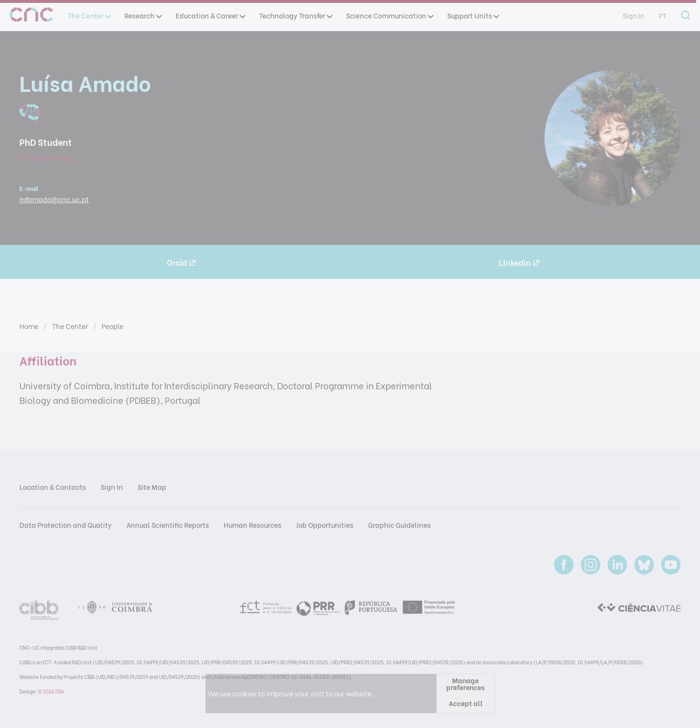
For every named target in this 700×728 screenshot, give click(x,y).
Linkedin (519, 262)
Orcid (181, 262)
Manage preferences (465, 684)
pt (663, 15)
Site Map (152, 487)
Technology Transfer (295, 15)
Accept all (466, 703)
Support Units (473, 15)
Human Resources (253, 525)
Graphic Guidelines (399, 525)
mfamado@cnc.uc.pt (54, 199)
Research (143, 15)
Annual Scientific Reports (168, 525)
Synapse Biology (46, 157)
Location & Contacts (53, 487)
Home (30, 326)
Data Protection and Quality (66, 525)
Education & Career (210, 15)
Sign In (633, 15)
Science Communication (389, 15)
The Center (89, 15)
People (113, 326)
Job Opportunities (325, 525)
